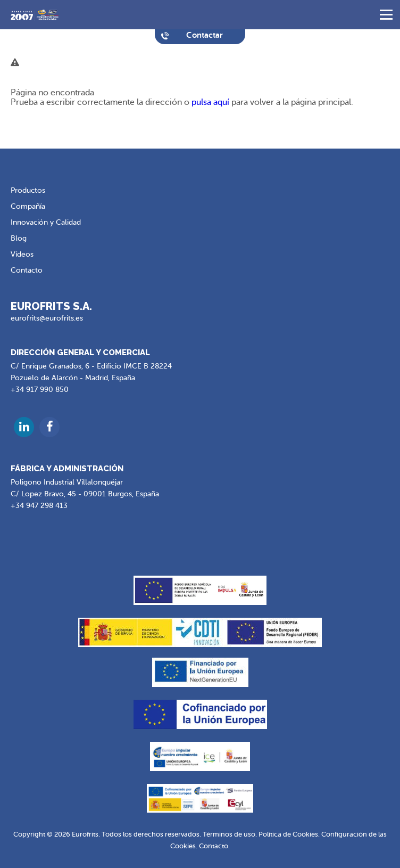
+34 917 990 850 (40, 390)
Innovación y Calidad (46, 222)
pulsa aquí (210, 102)
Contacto (27, 270)
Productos (28, 190)
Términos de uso (229, 834)
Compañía (28, 206)
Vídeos (22, 254)
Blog (19, 238)
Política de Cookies (288, 834)
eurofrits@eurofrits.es (47, 318)
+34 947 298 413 (39, 506)
